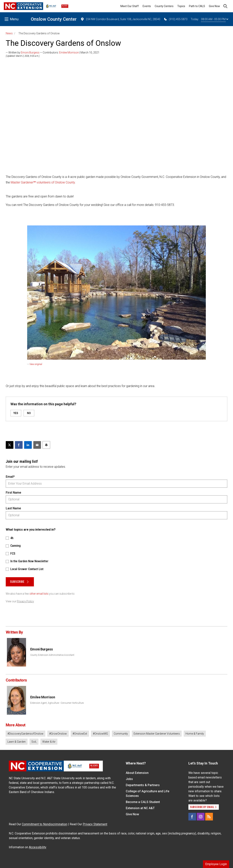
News (9, 33)
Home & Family (195, 734)
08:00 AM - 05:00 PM (215, 19)
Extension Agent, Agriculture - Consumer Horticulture (57, 703)
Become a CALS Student (143, 802)
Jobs (129, 779)
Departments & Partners (143, 785)
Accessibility (38, 847)
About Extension (137, 773)
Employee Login (216, 864)
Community (121, 734)
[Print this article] (46, 445)
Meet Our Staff (130, 6)
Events (147, 6)
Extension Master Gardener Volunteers (157, 734)
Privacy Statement (95, 824)
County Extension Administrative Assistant (52, 655)
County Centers (164, 6)
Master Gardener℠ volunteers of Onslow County (43, 182)
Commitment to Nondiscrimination (45, 824)
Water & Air (49, 742)
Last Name (13, 508)
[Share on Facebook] (19, 445)
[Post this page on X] (10, 445)
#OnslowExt (80, 734)
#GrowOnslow (58, 734)
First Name (13, 493)
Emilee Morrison (69, 53)
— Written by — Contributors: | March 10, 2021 (53, 53)
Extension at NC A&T (140, 808)
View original (36, 364)
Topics (181, 6)
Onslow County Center (54, 19)
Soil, (34, 742)
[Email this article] (37, 445)
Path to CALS (197, 6)
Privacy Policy (25, 601)
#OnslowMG (100, 734)
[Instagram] (201, 817)
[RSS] (209, 817)
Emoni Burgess (30, 53)
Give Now (214, 6)
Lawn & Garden (17, 742)
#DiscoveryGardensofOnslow (25, 734)
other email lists (39, 594)
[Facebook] (192, 817)
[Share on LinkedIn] (28, 445)
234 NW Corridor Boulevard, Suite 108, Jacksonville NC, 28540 (120, 19)
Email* (10, 477)
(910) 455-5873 (175, 19)
